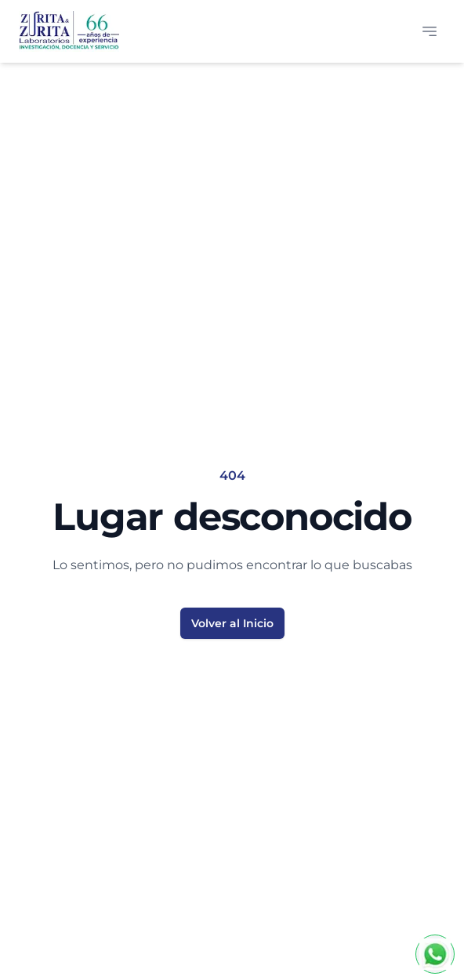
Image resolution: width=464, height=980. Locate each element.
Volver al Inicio (232, 623)
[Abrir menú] (430, 31)
